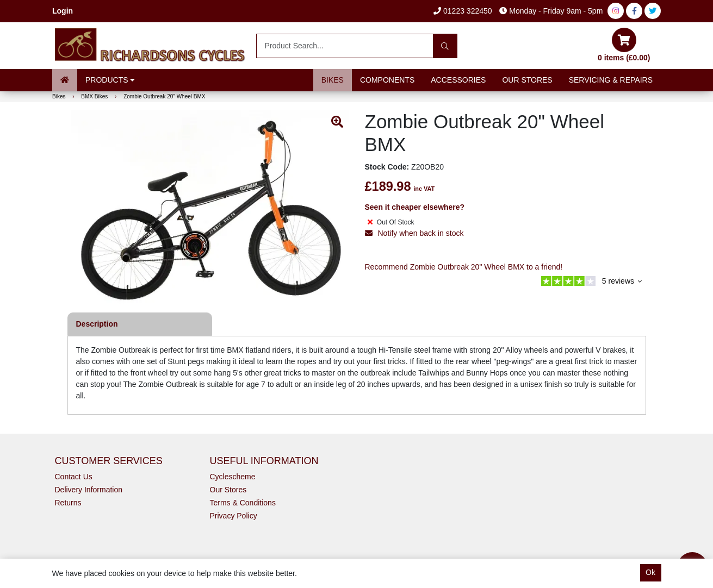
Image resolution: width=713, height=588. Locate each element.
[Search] (445, 46)
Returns (68, 503)
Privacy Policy (234, 516)
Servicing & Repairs (611, 80)
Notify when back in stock (414, 233)
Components (387, 80)
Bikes (333, 80)
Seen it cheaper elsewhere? (415, 207)
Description (97, 324)
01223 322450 (463, 11)
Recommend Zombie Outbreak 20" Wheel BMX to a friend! (464, 267)
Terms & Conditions (243, 503)
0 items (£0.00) (624, 45)
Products (110, 80)
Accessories (458, 80)
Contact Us (74, 477)
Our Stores (527, 80)
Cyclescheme (233, 477)
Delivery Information (89, 490)
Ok (650, 572)
